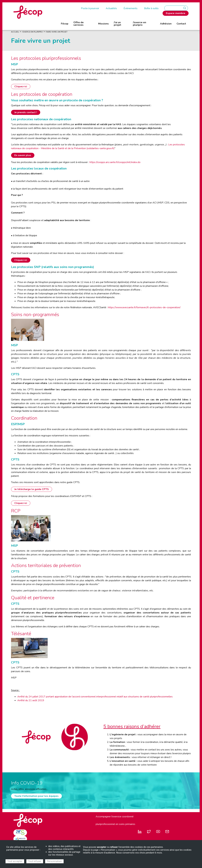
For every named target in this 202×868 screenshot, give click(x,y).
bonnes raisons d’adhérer (133, 727)
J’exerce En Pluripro (32, 32)
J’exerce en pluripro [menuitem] (140, 24)
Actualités (111, 8)
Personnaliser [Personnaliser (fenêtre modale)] (54, 861)
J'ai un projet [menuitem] (117, 24)
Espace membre (176, 13)
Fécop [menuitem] (65, 24)
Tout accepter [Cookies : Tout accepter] (15, 861)
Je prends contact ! (26, 112)
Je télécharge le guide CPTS (32, 489)
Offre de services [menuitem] (79, 24)
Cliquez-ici (21, 86)
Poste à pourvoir (90, 8)
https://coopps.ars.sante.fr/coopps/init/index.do (115, 162)
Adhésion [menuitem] (166, 24)
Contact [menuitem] (181, 24)
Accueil (15, 32)
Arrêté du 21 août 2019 (31, 700)
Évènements (131, 8)
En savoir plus (23, 155)
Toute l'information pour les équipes (36, 796)
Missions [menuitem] (103, 24)
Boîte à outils (151, 8)
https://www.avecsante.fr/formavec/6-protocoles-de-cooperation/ (145, 307)
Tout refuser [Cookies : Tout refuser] (35, 861)
